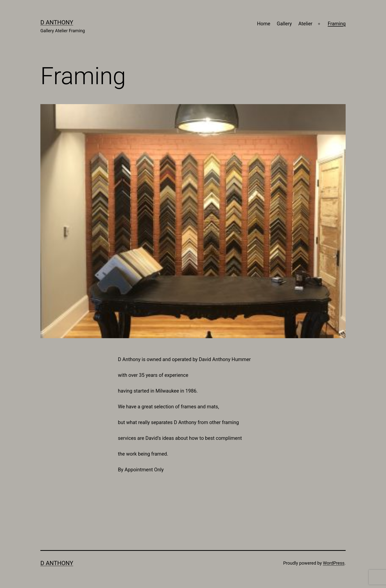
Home (264, 24)
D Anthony (57, 22)
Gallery (284, 24)
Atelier (305, 24)
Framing (337, 24)
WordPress (334, 563)
